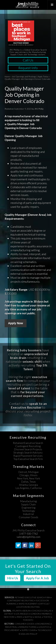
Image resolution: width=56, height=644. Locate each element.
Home (7, 77)
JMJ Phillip (28, 5)
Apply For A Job (37, 578)
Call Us (28, 60)
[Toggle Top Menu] (52, 5)
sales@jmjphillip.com (28, 537)
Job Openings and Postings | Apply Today (30, 77)
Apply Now (16, 323)
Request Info (28, 68)
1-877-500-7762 (28, 534)
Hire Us (13, 578)
